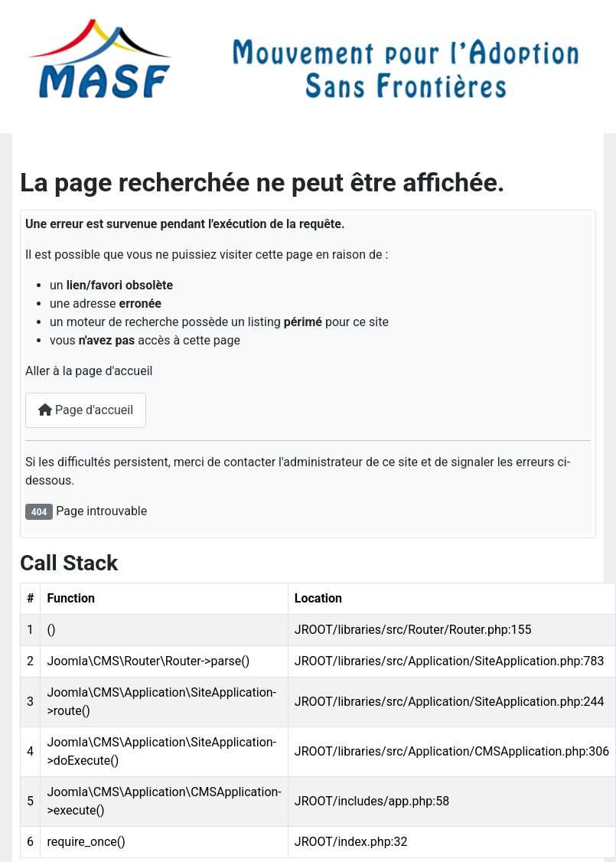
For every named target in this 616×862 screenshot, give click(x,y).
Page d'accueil (86, 410)
